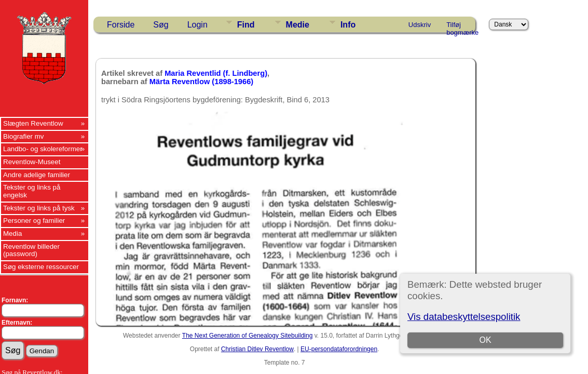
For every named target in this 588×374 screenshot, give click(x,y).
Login (197, 25)
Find (246, 25)
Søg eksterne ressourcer (41, 267)
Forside (121, 25)
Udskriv (420, 25)
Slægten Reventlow (33, 123)
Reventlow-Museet (32, 162)
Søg (161, 25)
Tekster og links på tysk (39, 208)
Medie (298, 25)
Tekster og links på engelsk (32, 191)
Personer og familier (34, 221)
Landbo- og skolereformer (43, 149)
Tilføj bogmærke (462, 26)
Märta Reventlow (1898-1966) (201, 82)
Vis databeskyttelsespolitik (464, 317)
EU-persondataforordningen (339, 349)
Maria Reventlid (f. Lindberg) (216, 73)
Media (12, 233)
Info (348, 25)
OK (485, 340)
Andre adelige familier (37, 175)
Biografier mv (24, 136)
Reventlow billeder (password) (31, 250)
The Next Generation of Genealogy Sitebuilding (248, 336)
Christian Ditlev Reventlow (257, 349)
